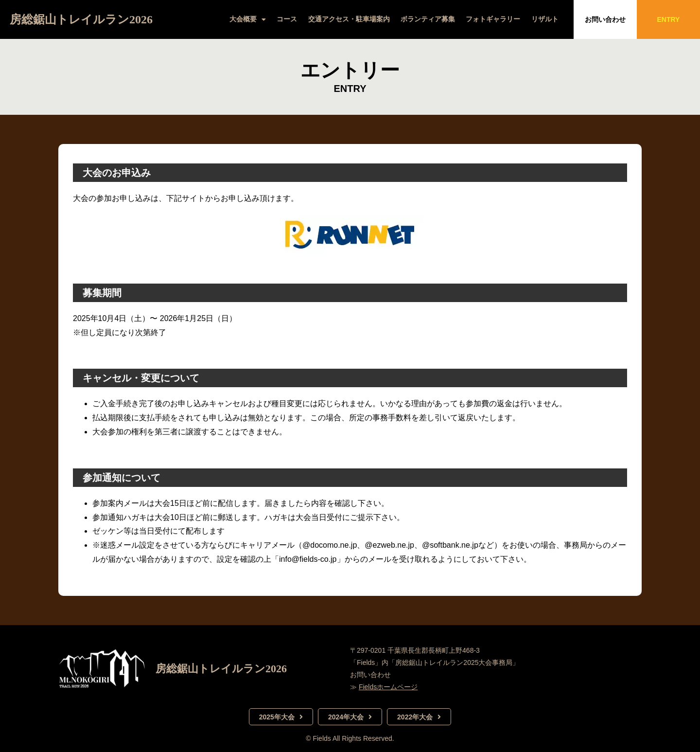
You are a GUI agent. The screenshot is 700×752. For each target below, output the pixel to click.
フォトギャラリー (493, 19)
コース (287, 19)
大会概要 (248, 19)
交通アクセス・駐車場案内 (349, 19)
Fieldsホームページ (388, 687)
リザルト (545, 19)
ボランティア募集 (428, 19)
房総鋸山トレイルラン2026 (81, 19)
